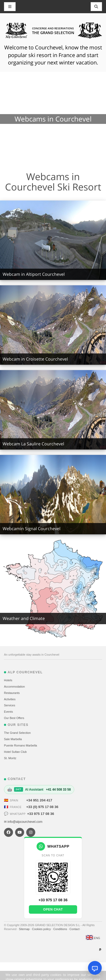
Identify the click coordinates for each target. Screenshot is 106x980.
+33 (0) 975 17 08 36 (42, 807)
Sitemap (25, 929)
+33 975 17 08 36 (41, 814)
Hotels (8, 680)
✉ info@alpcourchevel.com (23, 822)
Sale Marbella (13, 739)
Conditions (61, 929)
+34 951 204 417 (39, 800)
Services (10, 705)
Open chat (53, 909)
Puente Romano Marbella (21, 745)
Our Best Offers (14, 718)
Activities (10, 699)
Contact (75, 929)
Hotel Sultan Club (15, 752)
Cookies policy (42, 929)
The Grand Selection (17, 733)
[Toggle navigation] (96, 7)
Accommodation (14, 687)
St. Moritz (10, 758)
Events (8, 712)
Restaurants (12, 693)
